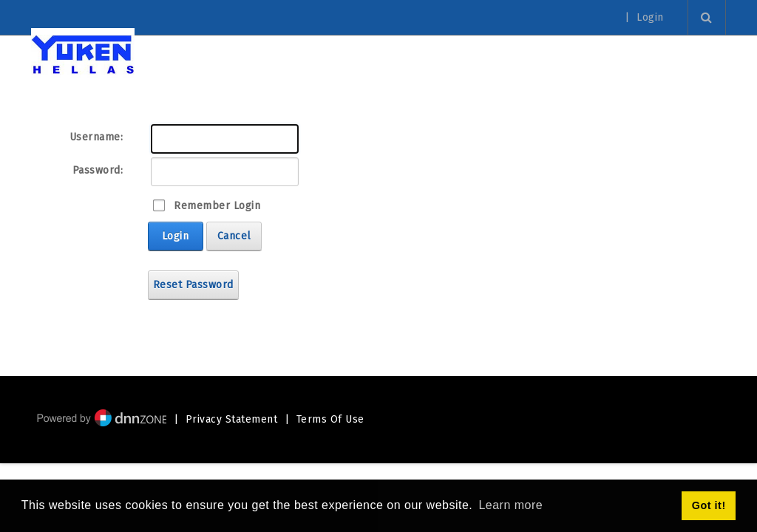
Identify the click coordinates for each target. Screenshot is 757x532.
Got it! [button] (709, 505)
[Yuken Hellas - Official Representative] (83, 54)
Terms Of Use (330, 419)
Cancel (234, 236)
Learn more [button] (510, 505)
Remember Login (217, 206)
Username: (96, 137)
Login (650, 18)
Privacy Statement (232, 419)
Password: (98, 170)
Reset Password (193, 285)
